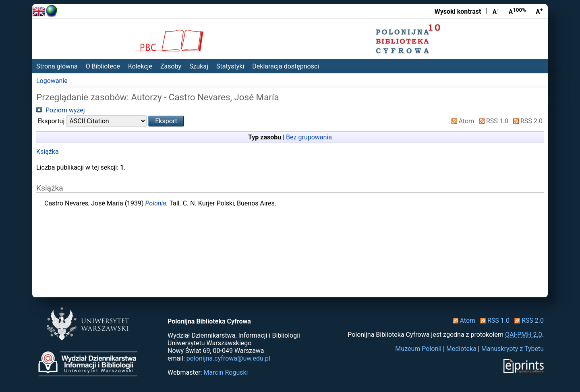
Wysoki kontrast (458, 11)
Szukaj (199, 66)
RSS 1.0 (492, 121)
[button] (166, 121)
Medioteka (461, 349)
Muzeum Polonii (418, 349)
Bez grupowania (309, 137)
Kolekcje (140, 66)
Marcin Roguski (226, 372)
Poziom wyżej (61, 110)
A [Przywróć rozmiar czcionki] (517, 11)
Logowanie (52, 81)
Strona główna (57, 66)
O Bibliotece (103, 66)
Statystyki (230, 66)
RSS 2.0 (526, 121)
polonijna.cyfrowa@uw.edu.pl (228, 358)
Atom (461, 121)
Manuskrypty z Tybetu (513, 349)
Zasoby (171, 66)
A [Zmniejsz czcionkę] (495, 11)
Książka (48, 152)
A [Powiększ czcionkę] (539, 11)
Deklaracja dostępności (286, 66)
